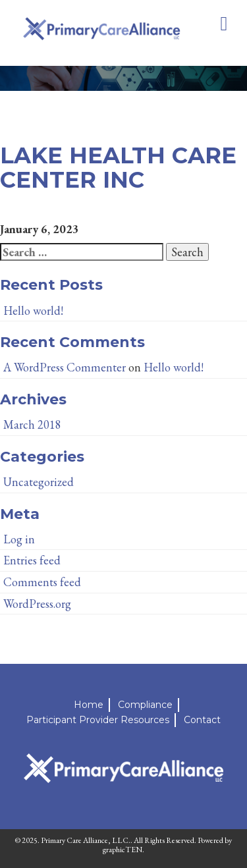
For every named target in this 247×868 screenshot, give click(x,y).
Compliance (145, 705)
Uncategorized (39, 482)
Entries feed (32, 560)
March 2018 (32, 424)
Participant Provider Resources (98, 720)
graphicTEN (123, 850)
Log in (19, 539)
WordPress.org (37, 604)
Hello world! (33, 311)
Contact (202, 720)
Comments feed (42, 582)
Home (89, 705)
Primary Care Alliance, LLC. (86, 840)
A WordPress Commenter (65, 367)
